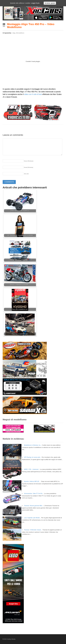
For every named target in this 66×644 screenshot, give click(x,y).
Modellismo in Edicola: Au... (33, 445)
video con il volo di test (33, 94)
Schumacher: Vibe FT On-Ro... (34, 494)
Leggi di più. (35, 3)
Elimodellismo (20, 33)
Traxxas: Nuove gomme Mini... (34, 506)
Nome (29, 161)
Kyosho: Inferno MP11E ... (32, 481)
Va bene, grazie (50, 3)
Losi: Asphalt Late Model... (32, 518)
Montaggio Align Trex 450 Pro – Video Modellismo (31, 26)
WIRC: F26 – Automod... (32, 469)
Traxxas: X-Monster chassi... (33, 530)
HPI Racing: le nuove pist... (33, 457)
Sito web (26, 174)
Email (29, 167)
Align (14, 33)
